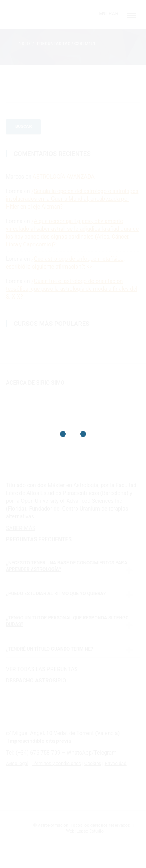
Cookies (93, 764)
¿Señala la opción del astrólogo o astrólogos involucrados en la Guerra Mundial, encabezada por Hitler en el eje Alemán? (72, 199)
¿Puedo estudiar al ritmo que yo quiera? (56, 594)
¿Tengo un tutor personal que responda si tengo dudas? (67, 621)
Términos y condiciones (56, 764)
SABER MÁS (21, 528)
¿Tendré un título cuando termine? (49, 649)
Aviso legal (17, 764)
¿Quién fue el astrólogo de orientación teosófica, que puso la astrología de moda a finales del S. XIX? (72, 289)
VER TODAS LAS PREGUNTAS (42, 669)
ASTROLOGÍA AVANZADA (64, 177)
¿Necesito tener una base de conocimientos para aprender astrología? (67, 566)
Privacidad (116, 764)
